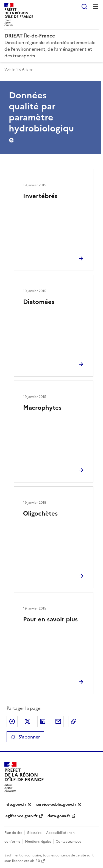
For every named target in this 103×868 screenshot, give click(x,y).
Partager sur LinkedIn (43, 721)
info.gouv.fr (15, 804)
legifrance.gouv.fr (21, 816)
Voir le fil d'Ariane (18, 69)
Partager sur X (27, 721)
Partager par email (58, 721)
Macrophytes (42, 408)
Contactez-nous (68, 842)
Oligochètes (40, 513)
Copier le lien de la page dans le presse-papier (74, 721)
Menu (95, 7)
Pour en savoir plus (50, 619)
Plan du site (13, 833)
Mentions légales (38, 842)
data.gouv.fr (59, 816)
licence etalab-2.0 (26, 861)
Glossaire (34, 833)
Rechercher (84, 7)
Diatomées (39, 302)
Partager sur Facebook (12, 721)
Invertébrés (40, 196)
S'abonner (25, 737)
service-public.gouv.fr (56, 804)
